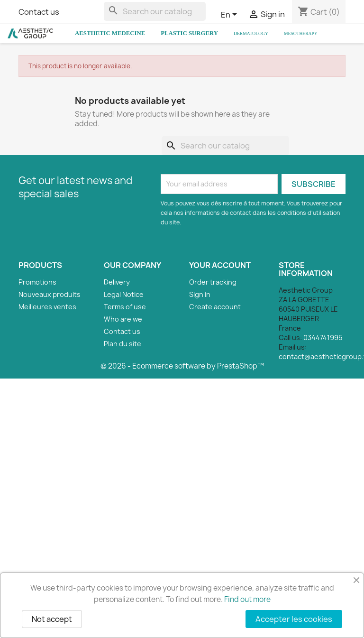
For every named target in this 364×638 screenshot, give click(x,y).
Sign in (200, 294)
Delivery (117, 282)
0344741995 (323, 337)
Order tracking (213, 282)
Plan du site (123, 344)
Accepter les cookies (294, 619)
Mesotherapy (301, 33)
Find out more (247, 599)
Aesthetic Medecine (110, 33)
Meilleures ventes (47, 307)
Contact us (39, 12)
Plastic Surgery (189, 33)
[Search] (155, 11)
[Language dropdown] (231, 15)
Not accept (52, 619)
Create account (215, 307)
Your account (220, 265)
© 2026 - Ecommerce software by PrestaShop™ (182, 366)
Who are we (123, 319)
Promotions (37, 282)
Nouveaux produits (50, 294)
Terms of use (125, 307)
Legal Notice (124, 294)
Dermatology (251, 33)
